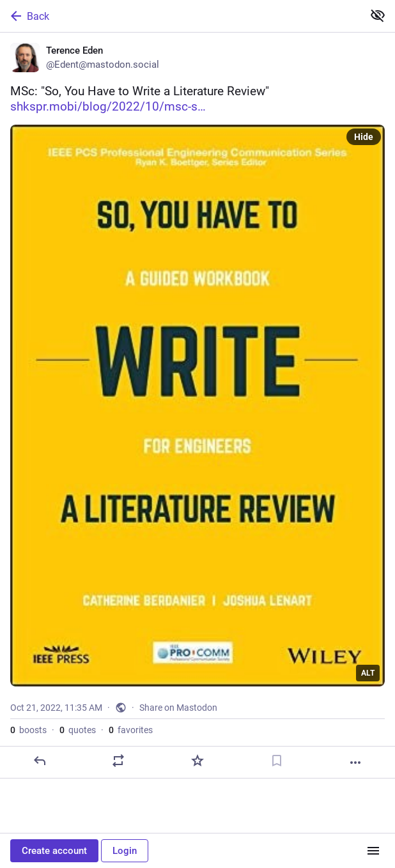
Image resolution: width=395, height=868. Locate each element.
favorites (131, 730)
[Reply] (40, 761)
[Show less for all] (378, 15)
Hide (364, 137)
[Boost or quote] (118, 761)
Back (29, 16)
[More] (355, 763)
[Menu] (373, 851)
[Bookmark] (277, 761)
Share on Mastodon (178, 708)
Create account (54, 851)
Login (125, 851)
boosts (28, 730)
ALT (368, 673)
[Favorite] (197, 761)
